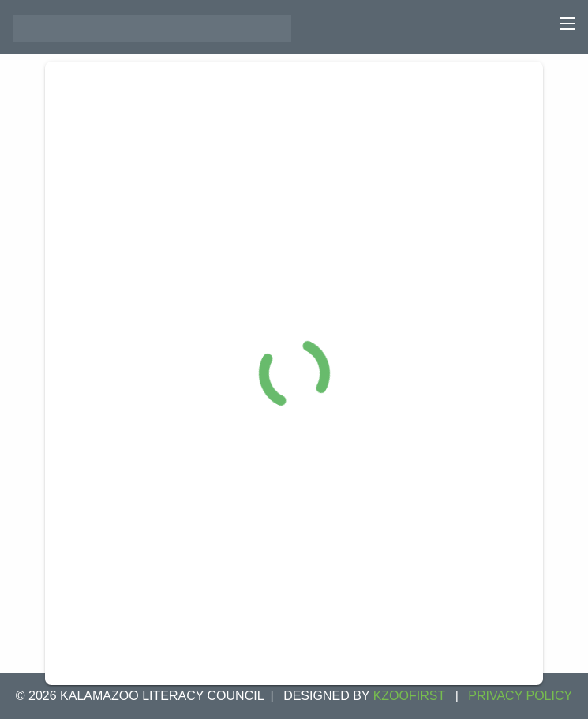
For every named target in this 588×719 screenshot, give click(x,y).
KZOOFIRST (410, 696)
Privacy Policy (520, 696)
